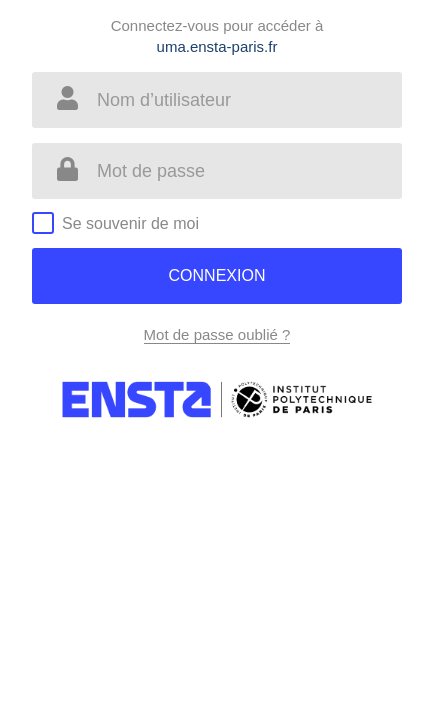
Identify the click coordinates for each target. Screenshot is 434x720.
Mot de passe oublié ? (217, 334)
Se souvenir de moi (130, 223)
